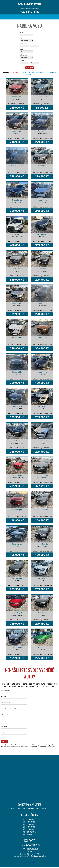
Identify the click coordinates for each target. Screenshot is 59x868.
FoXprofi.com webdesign (30, 863)
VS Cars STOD (30, 3)
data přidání (16, 72)
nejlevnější (32, 72)
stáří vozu (48, 72)
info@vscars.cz (32, 850)
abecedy (24, 72)
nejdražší (40, 72)
